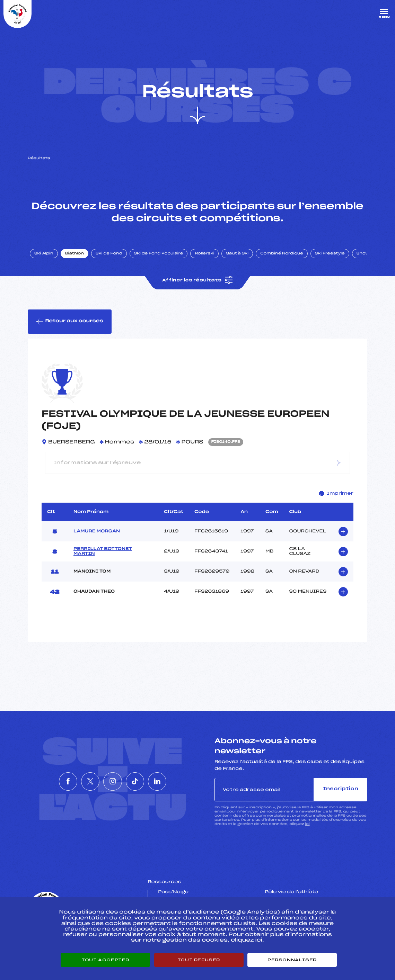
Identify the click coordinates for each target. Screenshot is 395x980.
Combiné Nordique (282, 254)
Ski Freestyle (330, 254)
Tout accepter (105, 960)
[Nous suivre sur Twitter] (81, 781)
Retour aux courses (70, 322)
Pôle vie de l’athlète (291, 892)
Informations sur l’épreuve (197, 463)
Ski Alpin (44, 254)
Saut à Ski (237, 254)
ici (308, 824)
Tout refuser (199, 960)
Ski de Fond (109, 254)
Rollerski (204, 254)
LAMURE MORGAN (97, 531)
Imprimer (336, 493)
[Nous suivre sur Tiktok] (144, 781)
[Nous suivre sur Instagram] (113, 781)
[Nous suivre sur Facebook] (50, 781)
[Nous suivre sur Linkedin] (176, 781)
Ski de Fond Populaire (159, 254)
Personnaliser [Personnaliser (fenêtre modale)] (292, 960)
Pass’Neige (173, 892)
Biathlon (74, 254)
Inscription (341, 789)
